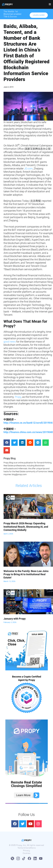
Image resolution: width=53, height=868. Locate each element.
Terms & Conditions (27, 848)
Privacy (26, 850)
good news (10, 342)
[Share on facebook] (7, 443)
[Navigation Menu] (49, 5)
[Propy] (7, 4)
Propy (18, 397)
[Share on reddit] (30, 443)
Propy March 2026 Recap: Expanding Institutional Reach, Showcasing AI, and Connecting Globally (26, 527)
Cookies (26, 853)
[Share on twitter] (14, 443)
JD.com (28, 169)
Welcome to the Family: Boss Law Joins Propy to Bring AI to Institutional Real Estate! (26, 574)
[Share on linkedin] (22, 443)
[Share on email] (7, 450)
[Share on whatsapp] (46, 443)
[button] (39, 15)
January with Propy (15, 619)
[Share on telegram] (38, 443)
